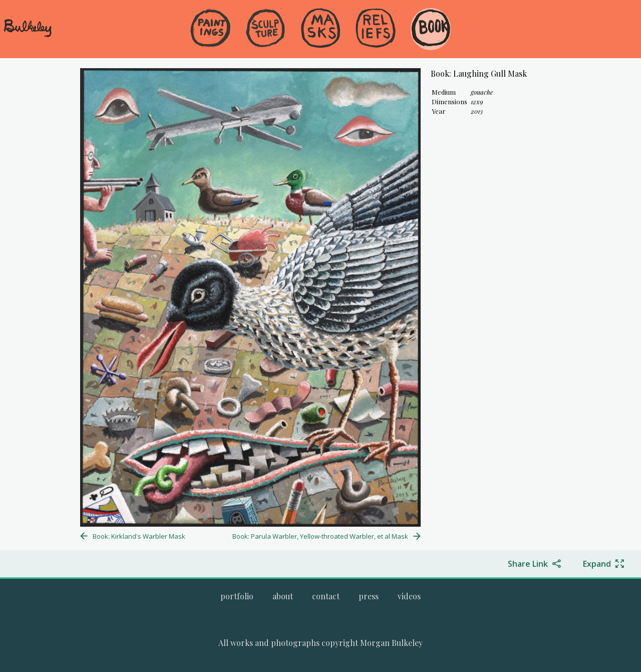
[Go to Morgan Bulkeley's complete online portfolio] (237, 596)
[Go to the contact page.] (326, 596)
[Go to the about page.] (283, 596)
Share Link (528, 564)
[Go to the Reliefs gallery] (376, 29)
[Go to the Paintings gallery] (210, 29)
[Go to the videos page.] (409, 596)
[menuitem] (210, 45)
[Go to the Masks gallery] (320, 29)
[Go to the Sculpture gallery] (265, 29)
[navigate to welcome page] (28, 36)
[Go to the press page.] (369, 596)
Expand (597, 564)
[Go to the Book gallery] (431, 29)
